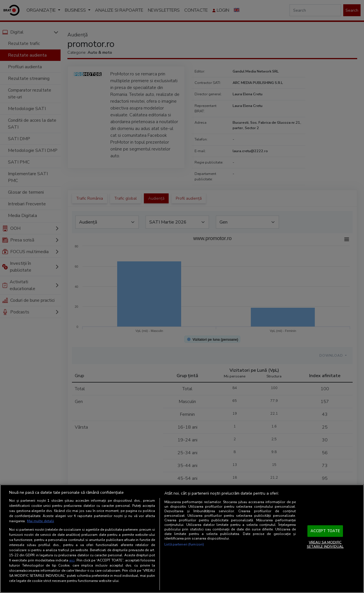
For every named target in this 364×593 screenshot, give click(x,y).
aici (72, 560)
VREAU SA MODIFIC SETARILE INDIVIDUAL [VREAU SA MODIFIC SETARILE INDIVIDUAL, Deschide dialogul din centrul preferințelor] (325, 544)
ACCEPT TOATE (325, 531)
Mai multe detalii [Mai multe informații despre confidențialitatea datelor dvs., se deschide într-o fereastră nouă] (41, 521)
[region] (182, 539)
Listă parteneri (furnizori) (184, 544)
